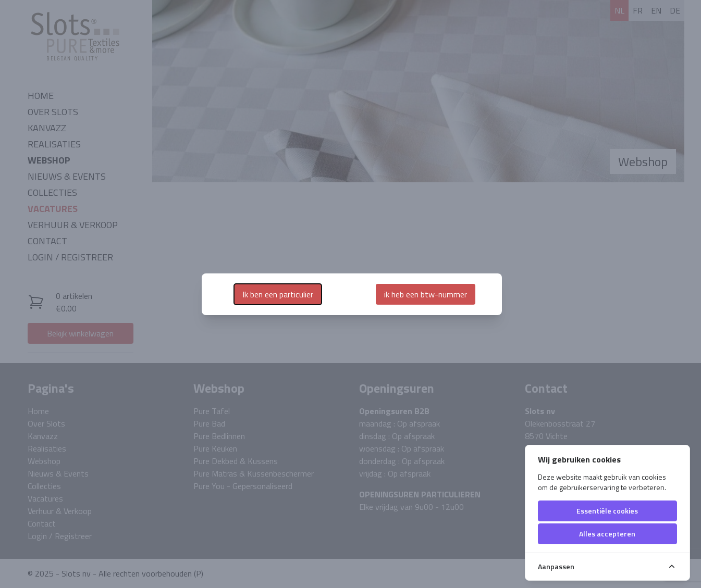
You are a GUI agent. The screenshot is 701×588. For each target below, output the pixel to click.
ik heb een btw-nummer (426, 294)
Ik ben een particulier (278, 294)
